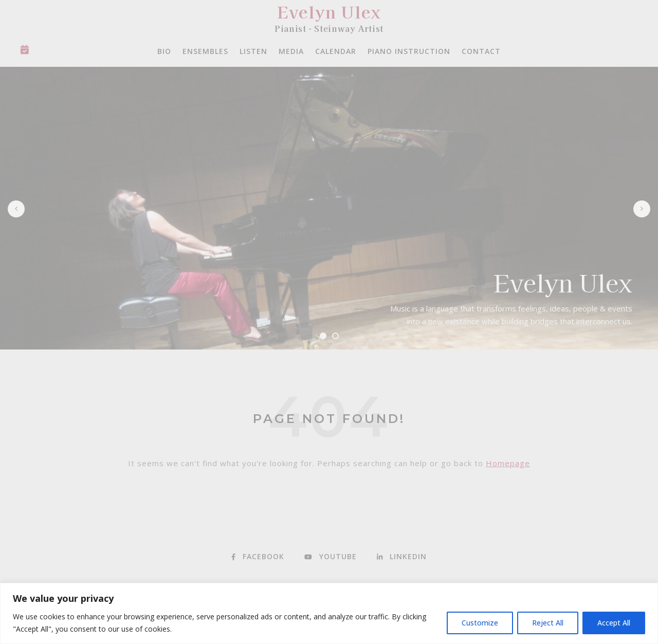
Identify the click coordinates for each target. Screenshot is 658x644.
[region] (329, 613)
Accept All (614, 623)
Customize (480, 623)
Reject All (548, 623)
